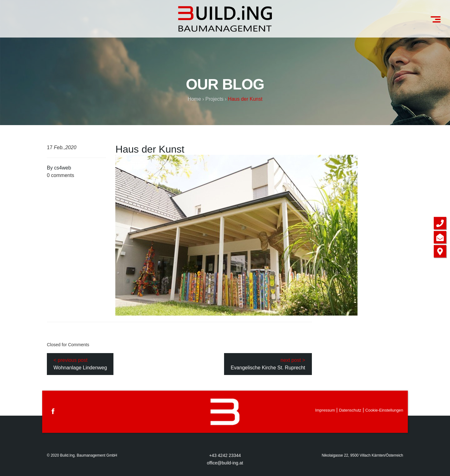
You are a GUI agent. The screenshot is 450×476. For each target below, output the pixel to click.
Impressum (325, 410)
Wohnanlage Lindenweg (80, 368)
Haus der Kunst (150, 149)
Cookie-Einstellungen (384, 410)
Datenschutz (350, 410)
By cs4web (59, 168)
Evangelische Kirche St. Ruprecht (268, 368)
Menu (438, 17)
